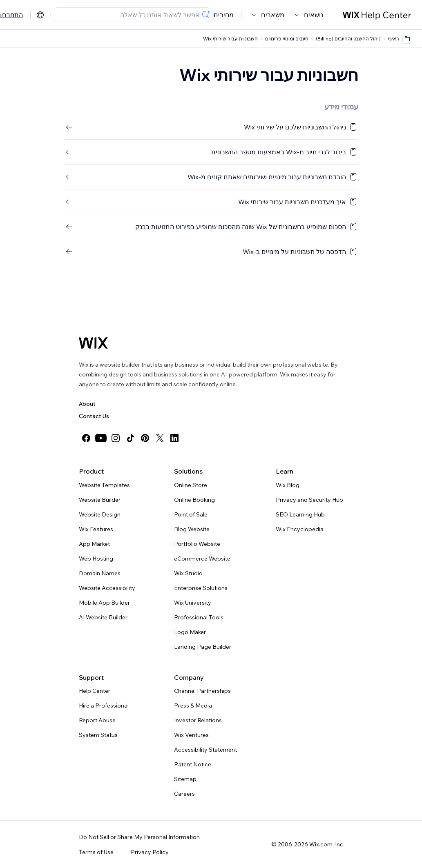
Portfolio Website (197, 544)
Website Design (100, 514)
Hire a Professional (104, 706)
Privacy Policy (150, 852)
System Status (98, 735)
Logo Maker (190, 632)
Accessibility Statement (205, 750)
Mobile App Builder (104, 603)
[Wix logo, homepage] (93, 343)
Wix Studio (188, 573)
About (87, 404)
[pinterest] (145, 438)
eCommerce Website (202, 559)
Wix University (193, 603)
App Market (94, 544)
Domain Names (100, 573)
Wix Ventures (191, 735)
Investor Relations (198, 720)
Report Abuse (97, 720)
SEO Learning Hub (300, 514)
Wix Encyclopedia (300, 529)
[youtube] (101, 438)
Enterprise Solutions (201, 588)
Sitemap (185, 779)
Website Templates (104, 485)
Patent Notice (193, 764)
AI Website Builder (103, 617)
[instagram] (116, 438)
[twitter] (160, 438)
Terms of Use (96, 852)
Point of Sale (191, 514)
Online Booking (194, 500)
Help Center (95, 691)
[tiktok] (130, 438)
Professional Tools (199, 617)
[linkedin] (174, 438)
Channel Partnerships (202, 691)
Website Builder (100, 500)
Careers (184, 794)
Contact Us (94, 416)
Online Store (191, 485)
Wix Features (96, 529)
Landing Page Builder (203, 647)
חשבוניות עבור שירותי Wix (230, 39)
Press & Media (193, 706)
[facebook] (86, 438)
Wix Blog (288, 485)
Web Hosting (96, 559)
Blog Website (192, 529)
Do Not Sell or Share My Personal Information (139, 837)
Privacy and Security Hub (309, 500)
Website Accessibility (107, 588)
